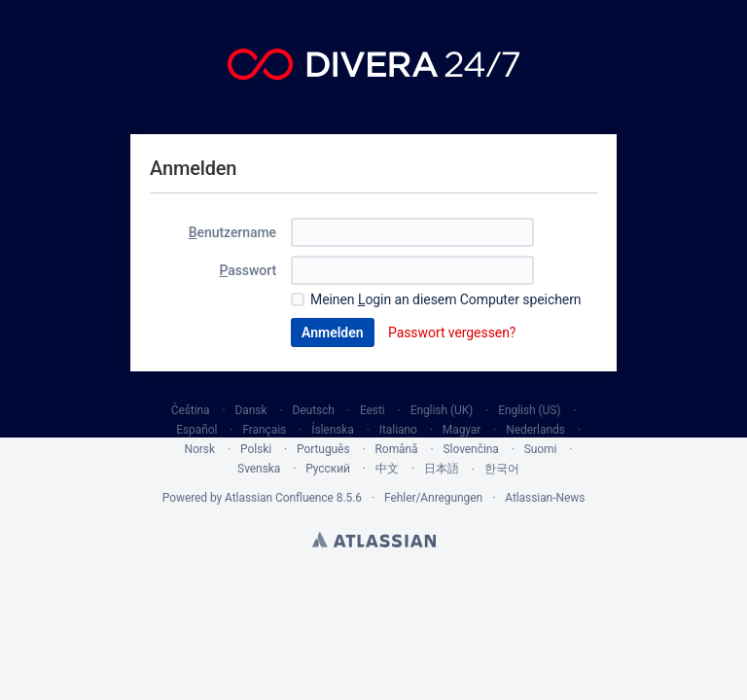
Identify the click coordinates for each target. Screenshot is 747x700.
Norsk (200, 449)
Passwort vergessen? (452, 332)
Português (323, 449)
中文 (387, 469)
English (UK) (442, 410)
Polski (256, 449)
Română (397, 449)
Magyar (462, 430)
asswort (248, 270)
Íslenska (333, 430)
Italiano (398, 430)
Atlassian (374, 540)
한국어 (502, 469)
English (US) (529, 410)
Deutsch (314, 410)
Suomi (541, 449)
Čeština (191, 410)
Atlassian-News (545, 498)
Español (196, 430)
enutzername (232, 232)
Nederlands (535, 430)
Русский (328, 469)
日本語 (442, 469)
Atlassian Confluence (279, 498)
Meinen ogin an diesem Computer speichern (446, 299)
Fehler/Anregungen (433, 498)
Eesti (373, 410)
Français (264, 430)
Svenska (259, 469)
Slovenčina (471, 449)
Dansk (251, 410)
